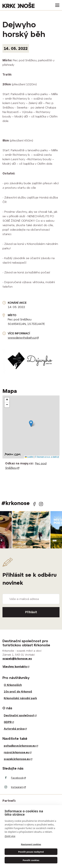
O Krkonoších (13, 685)
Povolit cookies (31, 860)
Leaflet (29, 457)
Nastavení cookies (31, 844)
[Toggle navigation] (56, 5)
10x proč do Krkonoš (18, 692)
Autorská (15, 729)
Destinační (20, 715)
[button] (31, 424)
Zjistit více (10, 836)
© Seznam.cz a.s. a (47, 457)
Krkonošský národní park (20, 698)
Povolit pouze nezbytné (31, 852)
